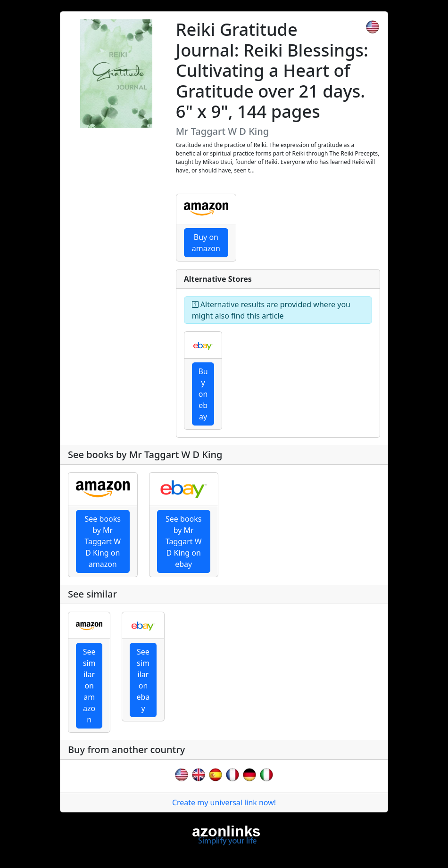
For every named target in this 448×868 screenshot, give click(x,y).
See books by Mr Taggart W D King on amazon (103, 541)
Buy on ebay (203, 394)
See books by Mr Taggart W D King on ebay (184, 541)
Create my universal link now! (224, 802)
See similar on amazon (89, 686)
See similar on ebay (143, 680)
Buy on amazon (206, 243)
